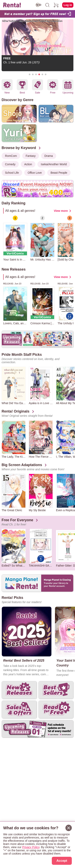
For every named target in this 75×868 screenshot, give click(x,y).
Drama (49, 156)
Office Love (35, 173)
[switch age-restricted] (39, 5)
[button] (30, 74)
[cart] (56, 5)
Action (28, 164)
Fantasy (31, 156)
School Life (12, 173)
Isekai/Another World (54, 164)
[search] (47, 5)
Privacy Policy (31, 847)
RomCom (11, 156)
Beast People (59, 173)
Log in (68, 5)
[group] (15, 238)
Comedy (10, 164)
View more (61, 211)
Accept (62, 861)
